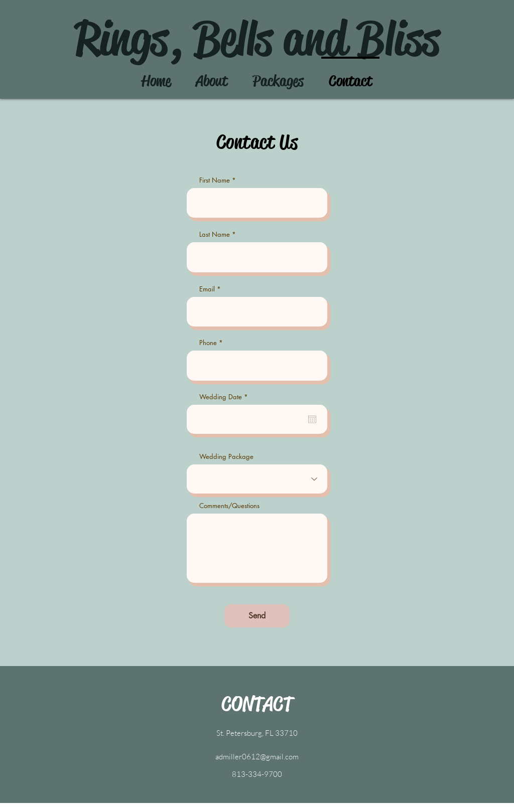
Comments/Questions (229, 506)
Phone (208, 343)
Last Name (215, 234)
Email (207, 289)
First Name (215, 180)
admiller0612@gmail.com (257, 757)
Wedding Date (225, 397)
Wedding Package (226, 457)
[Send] (257, 616)
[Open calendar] (312, 419)
